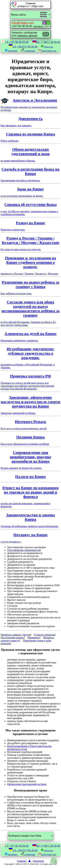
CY (15, 42)
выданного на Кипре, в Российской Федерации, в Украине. (31, 358)
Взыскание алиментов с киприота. (31, 337)
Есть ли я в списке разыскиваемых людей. (31, 425)
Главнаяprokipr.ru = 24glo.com (30, 5)
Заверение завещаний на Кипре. (31, 405)
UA (23, 47)
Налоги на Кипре (31, 477)
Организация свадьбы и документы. (31, 174)
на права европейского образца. (31, 155)
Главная (21, 861)
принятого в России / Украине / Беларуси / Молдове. (31, 265)
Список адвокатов (45, 635)
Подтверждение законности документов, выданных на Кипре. (31, 105)
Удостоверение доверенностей (24, 550)
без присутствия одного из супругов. (31, 243)
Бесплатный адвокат (13, 638)
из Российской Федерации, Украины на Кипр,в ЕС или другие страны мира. (31, 313)
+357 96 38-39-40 (28, 24)
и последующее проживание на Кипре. (31, 192)
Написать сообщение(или (25, 34)
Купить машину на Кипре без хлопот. (31, 460)
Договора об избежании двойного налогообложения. (31, 520)
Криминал (34, 638)
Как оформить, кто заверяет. (31, 122)
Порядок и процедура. (31, 226)
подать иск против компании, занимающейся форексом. (31, 497)
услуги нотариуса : (31, 538)
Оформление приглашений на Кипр (27, 784)
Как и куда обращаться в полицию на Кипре (31, 440)
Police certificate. (31, 137)
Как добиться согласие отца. (31, 287)
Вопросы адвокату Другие (16, 635)
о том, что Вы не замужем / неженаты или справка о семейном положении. (31, 209)
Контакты (39, 861)
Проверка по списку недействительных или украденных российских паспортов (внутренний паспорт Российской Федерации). (31, 382)
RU (46, 42)
